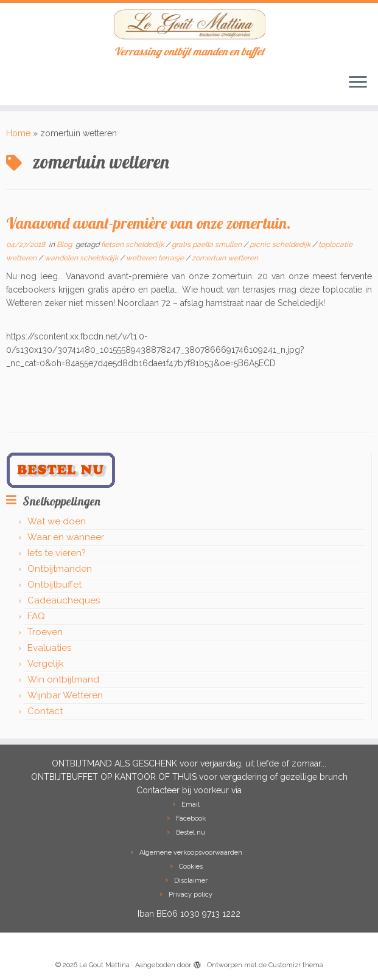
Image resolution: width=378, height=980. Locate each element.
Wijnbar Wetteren (65, 695)
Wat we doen (57, 521)
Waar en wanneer (66, 537)
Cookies (191, 867)
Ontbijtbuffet (54, 585)
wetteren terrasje (156, 258)
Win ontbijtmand (63, 679)
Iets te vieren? (57, 553)
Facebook (191, 818)
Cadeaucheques (64, 600)
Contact (45, 711)
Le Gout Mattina (104, 965)
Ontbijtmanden (60, 569)
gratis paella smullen (208, 245)
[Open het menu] (358, 83)
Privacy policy (191, 895)
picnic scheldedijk (281, 245)
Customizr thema (296, 965)
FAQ (36, 616)
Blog (65, 245)
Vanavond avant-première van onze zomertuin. (149, 223)
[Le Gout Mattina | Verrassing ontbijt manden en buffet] (189, 24)
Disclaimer (191, 881)
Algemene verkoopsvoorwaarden (191, 853)
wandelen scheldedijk (82, 258)
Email (191, 805)
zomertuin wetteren (225, 258)
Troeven (45, 632)
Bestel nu (191, 832)
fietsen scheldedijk (133, 245)
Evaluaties (49, 648)
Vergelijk (46, 664)
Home (18, 133)
